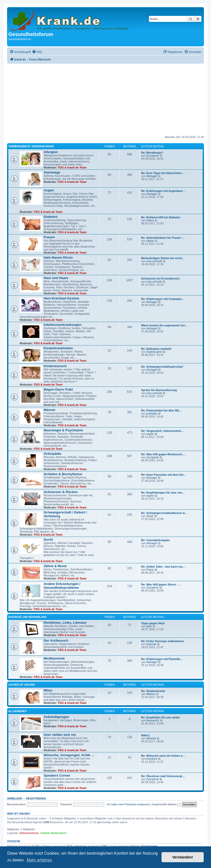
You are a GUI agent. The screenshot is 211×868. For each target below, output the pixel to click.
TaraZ (150, 516)
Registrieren (36, 798)
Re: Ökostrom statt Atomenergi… (163, 776)
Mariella (151, 738)
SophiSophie (154, 352)
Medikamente (54, 658)
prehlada (152, 413)
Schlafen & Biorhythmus (63, 474)
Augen (49, 190)
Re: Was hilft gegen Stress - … (161, 584)
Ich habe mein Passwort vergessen (128, 804)
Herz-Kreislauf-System (61, 298)
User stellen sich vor (60, 735)
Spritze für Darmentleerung (159, 390)
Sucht (48, 540)
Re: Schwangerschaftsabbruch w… (164, 513)
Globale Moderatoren (53, 833)
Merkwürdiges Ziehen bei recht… (163, 258)
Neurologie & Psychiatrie (63, 430)
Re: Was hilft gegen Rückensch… (163, 454)
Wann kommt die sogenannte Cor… (164, 325)
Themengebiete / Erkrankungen (31, 146)
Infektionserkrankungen (63, 325)
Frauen (49, 237)
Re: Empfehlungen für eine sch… (163, 493)
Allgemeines (17, 711)
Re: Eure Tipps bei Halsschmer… (163, 173)
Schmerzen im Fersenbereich (160, 279)
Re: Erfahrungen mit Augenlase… (163, 191)
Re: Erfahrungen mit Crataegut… (163, 299)
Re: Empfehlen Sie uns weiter (161, 717)
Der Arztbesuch (56, 640)
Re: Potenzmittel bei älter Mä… (161, 410)
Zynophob (153, 156)
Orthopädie (52, 454)
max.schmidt (154, 261)
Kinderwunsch (55, 366)
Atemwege (52, 172)
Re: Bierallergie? (152, 153)
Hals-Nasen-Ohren (58, 257)
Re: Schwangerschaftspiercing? (162, 367)
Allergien (51, 152)
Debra (150, 220)
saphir (150, 241)
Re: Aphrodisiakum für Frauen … (163, 238)
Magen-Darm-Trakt (58, 389)
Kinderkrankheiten (58, 348)
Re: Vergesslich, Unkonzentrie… (162, 431)
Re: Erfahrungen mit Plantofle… (162, 659)
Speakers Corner (57, 775)
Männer (50, 410)
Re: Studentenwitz (153, 691)
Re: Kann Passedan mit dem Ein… (164, 475)
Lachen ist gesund (22, 685)
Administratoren (29, 833)
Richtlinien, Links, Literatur (65, 623)
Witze (48, 690)
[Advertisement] (105, 100)
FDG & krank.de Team (72, 167)
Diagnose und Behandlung (28, 617)
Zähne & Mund (55, 566)
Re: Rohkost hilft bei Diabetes (161, 217)
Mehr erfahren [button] (39, 860)
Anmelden (15, 798)
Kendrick (152, 759)
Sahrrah (151, 644)
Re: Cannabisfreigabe (155, 540)
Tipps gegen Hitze (153, 623)
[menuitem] (37, 52)
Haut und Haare (56, 278)
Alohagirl (152, 176)
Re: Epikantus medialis (156, 349)
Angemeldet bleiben (166, 804)
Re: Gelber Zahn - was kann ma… (163, 567)
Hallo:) (145, 735)
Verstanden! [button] (183, 857)
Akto (149, 626)
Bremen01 (153, 720)
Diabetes (51, 217)
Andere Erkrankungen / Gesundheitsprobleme (62, 586)
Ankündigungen (56, 717)
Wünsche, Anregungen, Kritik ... (69, 755)
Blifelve (151, 694)
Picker (150, 570)
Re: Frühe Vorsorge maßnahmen (163, 641)
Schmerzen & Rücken (61, 492)
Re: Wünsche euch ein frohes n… (163, 756)
